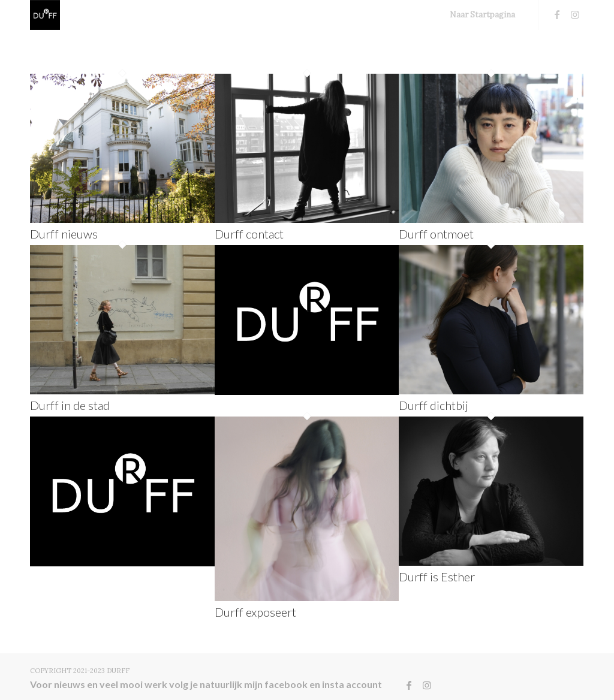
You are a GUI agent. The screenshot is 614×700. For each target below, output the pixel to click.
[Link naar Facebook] (557, 14)
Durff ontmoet (436, 234)
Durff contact (249, 234)
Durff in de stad (70, 405)
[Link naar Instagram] (575, 14)
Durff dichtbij (434, 405)
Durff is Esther (437, 577)
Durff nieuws (64, 234)
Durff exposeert (255, 612)
